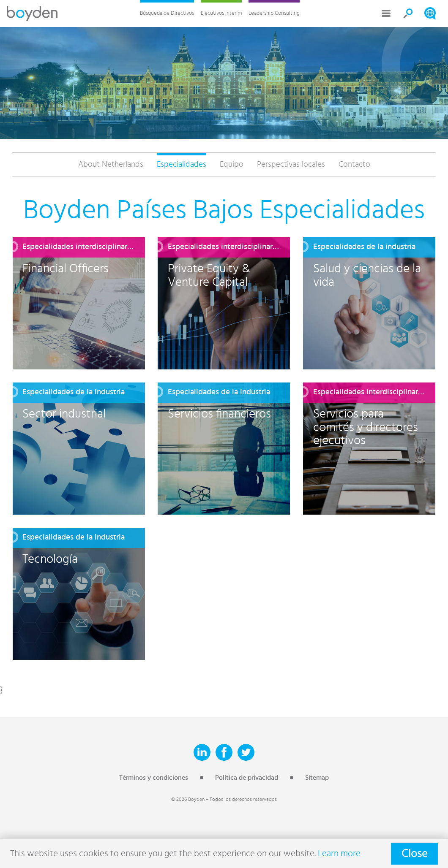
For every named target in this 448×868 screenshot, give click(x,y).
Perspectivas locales (291, 164)
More (386, 14)
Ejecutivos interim (221, 13)
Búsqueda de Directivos (167, 13)
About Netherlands (111, 164)
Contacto (354, 164)
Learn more (339, 853)
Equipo (232, 164)
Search (408, 14)
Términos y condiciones (154, 778)
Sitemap (317, 778)
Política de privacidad (247, 778)
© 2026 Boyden (188, 799)
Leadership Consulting (274, 13)
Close (414, 854)
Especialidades (182, 164)
